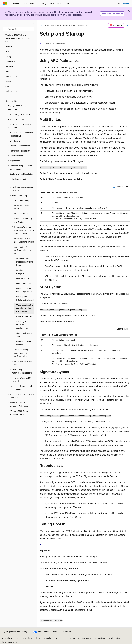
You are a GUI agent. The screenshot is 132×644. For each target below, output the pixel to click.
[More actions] (127, 25)
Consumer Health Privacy (79, 638)
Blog (37, 638)
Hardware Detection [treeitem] (25, 278)
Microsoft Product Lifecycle (79, 12)
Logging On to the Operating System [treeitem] (24, 290)
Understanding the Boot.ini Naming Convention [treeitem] (25, 308)
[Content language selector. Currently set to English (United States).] (15, 632)
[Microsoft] (5, 4)
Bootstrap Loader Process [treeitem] (24, 343)
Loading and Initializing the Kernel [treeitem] (25, 298)
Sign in (126, 4)
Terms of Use (100, 638)
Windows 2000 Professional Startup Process (66, 25)
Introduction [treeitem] (15, 141)
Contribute (49, 638)
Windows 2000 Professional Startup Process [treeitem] (25, 262)
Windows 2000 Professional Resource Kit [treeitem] (22, 134)
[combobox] (19, 29)
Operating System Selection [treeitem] (24, 335)
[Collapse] (33, 23)
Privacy (59, 638)
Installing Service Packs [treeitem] (21, 207)
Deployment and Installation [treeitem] (19, 181)
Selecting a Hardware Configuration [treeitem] (22, 325)
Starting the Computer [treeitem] (21, 272)
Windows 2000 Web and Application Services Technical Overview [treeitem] (18, 38)
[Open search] (119, 4)
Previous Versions (24, 638)
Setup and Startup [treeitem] (22, 200)
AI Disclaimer (8, 638)
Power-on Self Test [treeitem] (24, 316)
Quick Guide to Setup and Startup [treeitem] (23, 220)
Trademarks (114, 638)
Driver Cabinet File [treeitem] (24, 283)
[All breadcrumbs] (42, 25)
